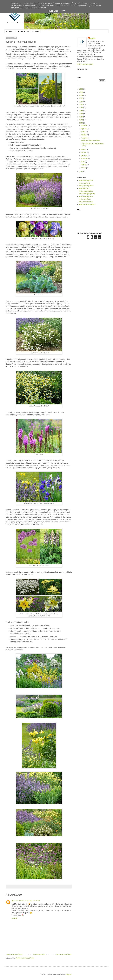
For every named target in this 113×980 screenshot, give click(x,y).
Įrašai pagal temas (22, 31)
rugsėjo (84, 135)
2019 (81, 108)
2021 (81, 101)
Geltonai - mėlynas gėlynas (90, 140)
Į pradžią (9, 31)
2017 (81, 114)
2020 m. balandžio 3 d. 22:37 (30, 901)
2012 (81, 172)
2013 (81, 123)
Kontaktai (35, 31)
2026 (81, 89)
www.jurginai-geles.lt (86, 186)
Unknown (15, 901)
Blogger (69, 974)
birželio (84, 152)
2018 (81, 111)
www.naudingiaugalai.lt (87, 194)
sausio (84, 168)
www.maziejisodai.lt (86, 191)
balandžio (85, 159)
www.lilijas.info (84, 188)
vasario (84, 165)
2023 (81, 98)
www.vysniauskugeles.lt (87, 204)
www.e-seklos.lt (84, 183)
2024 (81, 95)
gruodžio (84, 126)
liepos (83, 149)
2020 (81, 104)
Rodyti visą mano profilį (85, 64)
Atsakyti (14, 918)
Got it (63, 11)
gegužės (84, 155)
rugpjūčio (85, 138)
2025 (81, 92)
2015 (81, 117)
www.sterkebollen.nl (86, 202)
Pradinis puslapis (39, 954)
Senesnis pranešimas (64, 954)
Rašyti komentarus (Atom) (25, 958)
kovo (83, 162)
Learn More (53, 11)
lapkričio (84, 129)
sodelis (93, 38)
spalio (83, 132)
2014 (81, 120)
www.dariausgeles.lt (86, 180)
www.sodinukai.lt (85, 199)
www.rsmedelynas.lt (86, 196)
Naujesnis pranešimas (14, 954)
